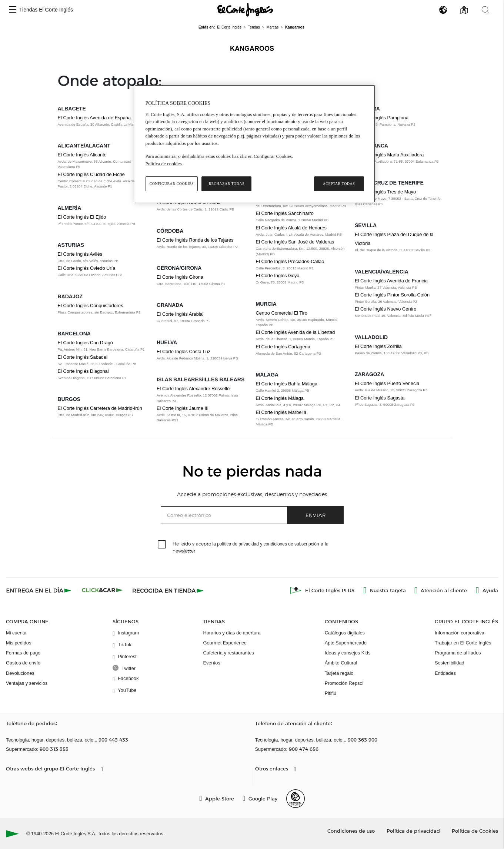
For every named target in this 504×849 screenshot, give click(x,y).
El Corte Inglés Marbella (281, 412)
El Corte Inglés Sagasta (380, 398)
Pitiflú (331, 693)
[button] (13, 10)
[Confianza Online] (296, 799)
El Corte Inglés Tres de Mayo (385, 192)
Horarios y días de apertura (232, 633)
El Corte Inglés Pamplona (382, 118)
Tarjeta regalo (339, 673)
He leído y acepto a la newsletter (251, 547)
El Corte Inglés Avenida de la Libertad (296, 332)
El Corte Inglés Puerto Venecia (387, 383)
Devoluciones (20, 673)
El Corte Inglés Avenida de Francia (391, 281)
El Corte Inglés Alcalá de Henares (291, 228)
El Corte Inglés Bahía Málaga (287, 384)
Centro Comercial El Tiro (282, 313)
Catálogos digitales (345, 633)
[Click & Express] (39, 590)
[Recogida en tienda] (168, 590)
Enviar (316, 515)
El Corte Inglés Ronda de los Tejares (195, 240)
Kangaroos (252, 49)
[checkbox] (162, 545)
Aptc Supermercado (346, 643)
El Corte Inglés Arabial (180, 314)
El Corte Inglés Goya (278, 276)
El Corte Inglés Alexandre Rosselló (193, 389)
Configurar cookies (172, 184)
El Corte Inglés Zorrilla (378, 346)
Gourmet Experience (225, 643)
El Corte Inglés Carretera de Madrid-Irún (100, 408)
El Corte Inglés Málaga (280, 398)
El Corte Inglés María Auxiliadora (389, 155)
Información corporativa (460, 633)
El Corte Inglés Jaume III (183, 408)
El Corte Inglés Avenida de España (94, 118)
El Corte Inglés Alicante (82, 155)
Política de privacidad (413, 831)
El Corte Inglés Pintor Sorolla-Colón (392, 295)
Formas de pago (23, 653)
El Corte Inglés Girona (180, 277)
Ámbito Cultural (341, 663)
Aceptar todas (339, 184)
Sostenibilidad (450, 663)
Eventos (211, 663)
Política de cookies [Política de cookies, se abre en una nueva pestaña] (164, 164)
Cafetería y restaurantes (228, 653)
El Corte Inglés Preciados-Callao (290, 261)
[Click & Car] (102, 590)
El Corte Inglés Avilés (80, 254)
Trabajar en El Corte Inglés (463, 643)
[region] (255, 144)
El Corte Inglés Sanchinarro (285, 213)
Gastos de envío (23, 663)
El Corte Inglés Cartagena (283, 347)
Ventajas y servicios (27, 683)
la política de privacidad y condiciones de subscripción (266, 544)
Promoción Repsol (344, 683)
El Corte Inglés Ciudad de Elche (91, 174)
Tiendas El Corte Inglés (46, 10)
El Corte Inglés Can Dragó (85, 343)
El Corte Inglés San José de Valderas (295, 242)
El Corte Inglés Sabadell (83, 357)
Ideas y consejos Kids (348, 653)
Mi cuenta (16, 633)
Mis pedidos (19, 643)
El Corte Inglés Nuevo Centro (385, 309)
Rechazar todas (227, 184)
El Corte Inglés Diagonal (83, 371)
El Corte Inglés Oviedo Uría (87, 268)
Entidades (445, 673)
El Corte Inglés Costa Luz (183, 351)
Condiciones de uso (351, 831)
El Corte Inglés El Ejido (82, 217)
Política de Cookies (475, 831)
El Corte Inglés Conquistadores (91, 306)
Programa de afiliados (458, 653)
